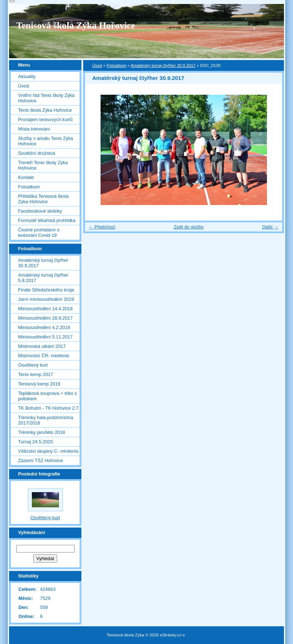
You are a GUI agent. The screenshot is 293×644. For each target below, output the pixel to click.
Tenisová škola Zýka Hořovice (76, 25)
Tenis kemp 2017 (36, 374)
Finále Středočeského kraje (46, 290)
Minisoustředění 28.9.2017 (45, 318)
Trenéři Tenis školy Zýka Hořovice (43, 165)
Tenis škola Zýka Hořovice (45, 110)
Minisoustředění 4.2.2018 (44, 327)
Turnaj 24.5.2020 (35, 442)
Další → (270, 227)
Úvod (97, 65)
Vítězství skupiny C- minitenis (48, 451)
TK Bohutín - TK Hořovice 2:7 (48, 408)
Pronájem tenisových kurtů (45, 120)
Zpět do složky (189, 227)
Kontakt (26, 177)
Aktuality (27, 76)
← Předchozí (102, 227)
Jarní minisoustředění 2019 (46, 299)
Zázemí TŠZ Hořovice (41, 460)
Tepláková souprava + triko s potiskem (48, 396)
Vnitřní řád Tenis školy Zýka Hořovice (46, 98)
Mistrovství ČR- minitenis (44, 356)
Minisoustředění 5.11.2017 (45, 337)
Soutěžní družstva (37, 153)
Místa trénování (34, 129)
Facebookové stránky (40, 211)
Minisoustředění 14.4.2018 (45, 309)
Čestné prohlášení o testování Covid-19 (39, 233)
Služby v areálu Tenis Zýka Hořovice (46, 141)
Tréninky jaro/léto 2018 (42, 432)
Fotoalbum (116, 65)
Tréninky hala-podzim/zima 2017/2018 (46, 420)
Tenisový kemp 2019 (39, 384)
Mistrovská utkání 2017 (42, 346)
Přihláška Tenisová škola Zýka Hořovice (43, 199)
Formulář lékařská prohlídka (47, 220)
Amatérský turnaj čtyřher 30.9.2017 (163, 65)
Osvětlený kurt (33, 365)
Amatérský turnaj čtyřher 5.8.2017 (43, 278)
